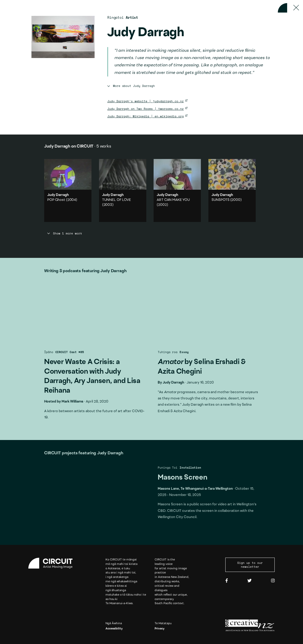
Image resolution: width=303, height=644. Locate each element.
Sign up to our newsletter (250, 565)
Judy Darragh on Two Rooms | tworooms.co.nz (146, 109)
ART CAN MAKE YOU (173, 200)
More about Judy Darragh (131, 86)
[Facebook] (227, 581)
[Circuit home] (53, 563)
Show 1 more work (65, 233)
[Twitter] (249, 581)
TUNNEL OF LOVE (117, 200)
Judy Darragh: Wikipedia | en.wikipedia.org (146, 116)
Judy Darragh (173, 383)
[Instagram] (273, 581)
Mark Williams (73, 402)
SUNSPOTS (220, 200)
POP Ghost (56, 200)
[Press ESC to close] (296, 8)
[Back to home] (282, 8)
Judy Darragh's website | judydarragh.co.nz (146, 101)
